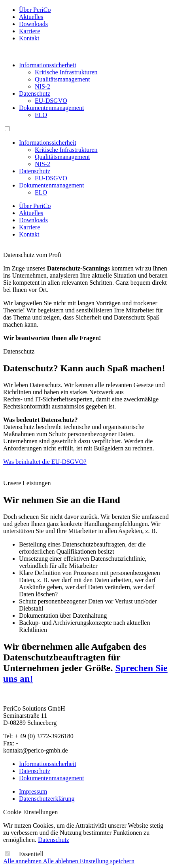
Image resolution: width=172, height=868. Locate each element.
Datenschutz (35, 94)
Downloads (33, 24)
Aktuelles (31, 17)
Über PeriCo (35, 10)
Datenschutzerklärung (47, 799)
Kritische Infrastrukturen (66, 72)
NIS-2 (43, 86)
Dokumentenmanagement (51, 108)
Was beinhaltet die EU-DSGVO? (45, 462)
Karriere (29, 31)
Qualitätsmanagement (62, 79)
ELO (41, 115)
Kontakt (29, 38)
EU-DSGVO (51, 101)
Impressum (33, 791)
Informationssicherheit (48, 65)
